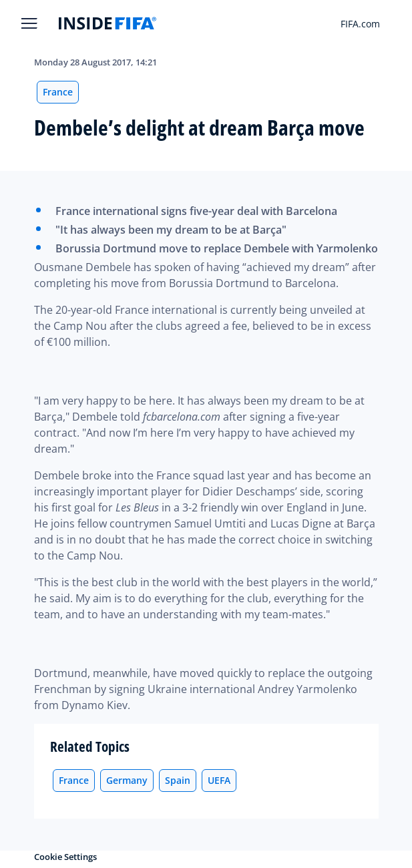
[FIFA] (108, 23)
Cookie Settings (65, 857)
